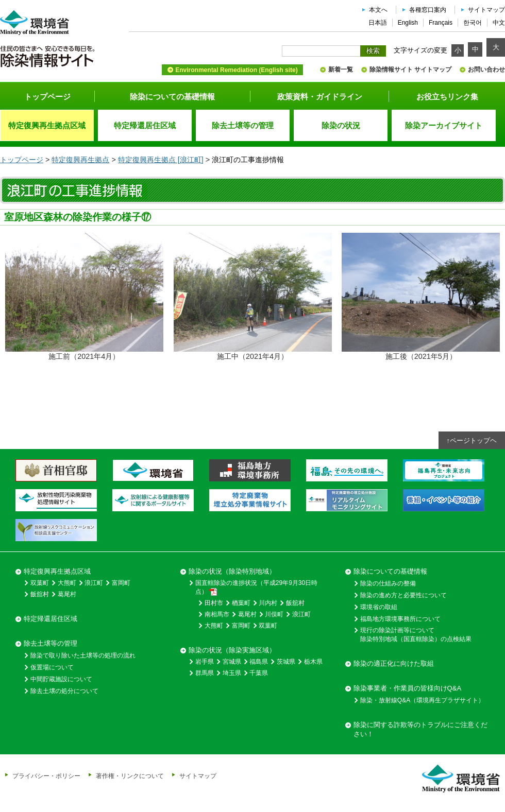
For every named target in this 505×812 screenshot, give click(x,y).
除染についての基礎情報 (172, 97)
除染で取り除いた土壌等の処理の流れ (83, 655)
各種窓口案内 (428, 10)
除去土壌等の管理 (50, 643)
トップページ (47, 97)
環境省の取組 (379, 607)
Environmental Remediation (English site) (236, 70)
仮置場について (52, 667)
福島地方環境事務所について (400, 619)
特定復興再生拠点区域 (57, 571)
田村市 (214, 603)
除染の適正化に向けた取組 (394, 663)
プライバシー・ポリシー (46, 776)
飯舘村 (40, 594)
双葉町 (40, 583)
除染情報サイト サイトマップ (410, 70)
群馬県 (205, 673)
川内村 (268, 603)
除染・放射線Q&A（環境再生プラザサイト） (422, 700)
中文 (499, 23)
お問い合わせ (486, 70)
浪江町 (94, 583)
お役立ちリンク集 (447, 97)
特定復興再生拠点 (80, 160)
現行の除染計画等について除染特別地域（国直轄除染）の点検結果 (416, 635)
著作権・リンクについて (130, 776)
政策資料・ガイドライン (320, 97)
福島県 (259, 662)
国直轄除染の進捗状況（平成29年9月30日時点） (256, 588)
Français (441, 23)
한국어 (473, 23)
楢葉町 (241, 603)
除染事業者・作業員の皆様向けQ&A (407, 688)
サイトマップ (486, 10)
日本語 (378, 23)
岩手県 (205, 662)
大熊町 (67, 583)
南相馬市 (217, 614)
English (408, 23)
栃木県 (313, 662)
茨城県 (286, 662)
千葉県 (259, 673)
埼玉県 (232, 673)
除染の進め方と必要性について (403, 595)
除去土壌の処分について (64, 691)
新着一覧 (341, 70)
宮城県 (232, 662)
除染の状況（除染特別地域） (232, 571)
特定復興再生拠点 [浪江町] (161, 160)
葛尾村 (67, 594)
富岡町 (121, 583)
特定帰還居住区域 (50, 619)
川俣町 (274, 614)
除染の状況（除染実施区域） (232, 650)
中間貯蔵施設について (61, 679)
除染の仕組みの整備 (388, 583)
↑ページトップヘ (472, 440)
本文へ (378, 10)
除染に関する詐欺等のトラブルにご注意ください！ (420, 729)
